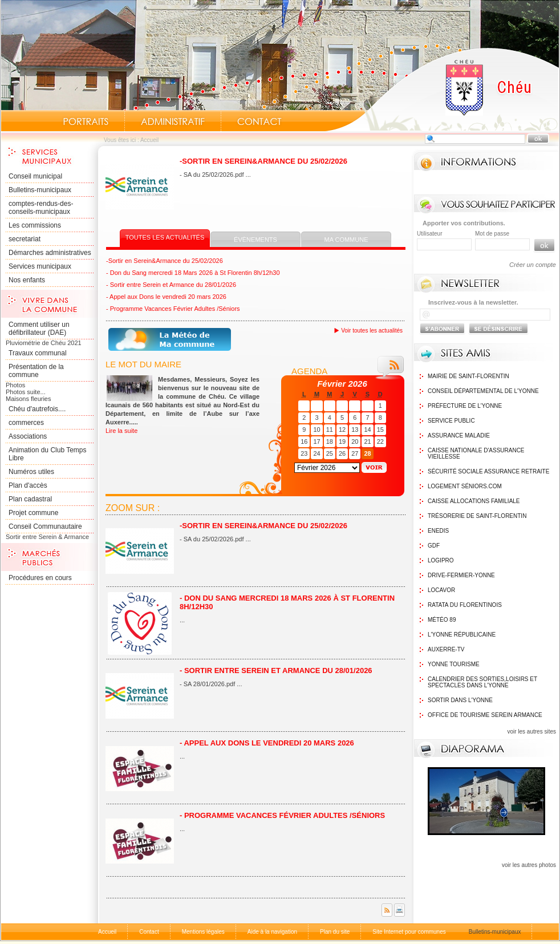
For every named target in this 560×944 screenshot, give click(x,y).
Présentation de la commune (36, 371)
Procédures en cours (40, 578)
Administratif (173, 121)
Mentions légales (203, 932)
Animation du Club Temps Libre (48, 454)
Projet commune (33, 513)
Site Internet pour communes (409, 932)
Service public (451, 421)
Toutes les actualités (165, 237)
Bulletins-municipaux (40, 190)
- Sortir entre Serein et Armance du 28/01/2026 (171, 285)
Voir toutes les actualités (372, 331)
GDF (434, 546)
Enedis (438, 531)
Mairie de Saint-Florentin (468, 376)
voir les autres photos (529, 865)
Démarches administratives (50, 253)
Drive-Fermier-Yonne (461, 575)
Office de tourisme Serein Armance (485, 715)
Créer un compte (533, 265)
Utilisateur (429, 234)
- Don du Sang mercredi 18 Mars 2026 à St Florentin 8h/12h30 (193, 273)
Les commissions (35, 225)
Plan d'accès (28, 485)
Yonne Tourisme (454, 664)
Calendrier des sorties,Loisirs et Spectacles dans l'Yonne (482, 682)
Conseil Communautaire (45, 526)
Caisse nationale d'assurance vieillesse (476, 453)
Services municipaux (40, 266)
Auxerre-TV (446, 649)
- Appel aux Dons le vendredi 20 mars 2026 (166, 297)
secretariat (25, 239)
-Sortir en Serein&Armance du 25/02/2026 (263, 161)
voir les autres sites (531, 732)
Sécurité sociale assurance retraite (488, 471)
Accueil (442, 89)
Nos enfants (27, 280)
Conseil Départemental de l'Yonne (483, 391)
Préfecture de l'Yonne (465, 406)
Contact (259, 121)
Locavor (441, 590)
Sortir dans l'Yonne (460, 700)
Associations (28, 436)
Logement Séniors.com (465, 486)
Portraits (86, 121)
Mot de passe (492, 234)
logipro (441, 560)
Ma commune (346, 240)
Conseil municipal (35, 176)
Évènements (255, 240)
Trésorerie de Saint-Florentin (477, 516)
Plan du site (335, 932)
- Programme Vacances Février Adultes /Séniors (173, 309)
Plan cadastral (30, 499)
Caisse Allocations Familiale (474, 501)
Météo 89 (442, 620)
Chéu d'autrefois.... (37, 409)
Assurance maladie (459, 435)
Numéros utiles (31, 472)
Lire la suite (121, 431)
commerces (26, 423)
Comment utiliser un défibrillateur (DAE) (39, 329)
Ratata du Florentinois (465, 605)
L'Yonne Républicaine (462, 635)
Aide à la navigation (272, 932)
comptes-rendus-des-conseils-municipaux (41, 208)
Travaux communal (38, 353)
